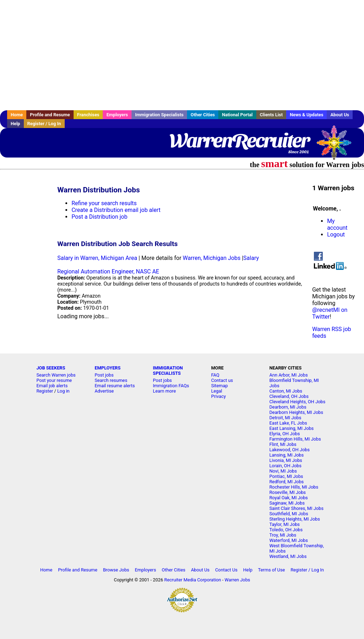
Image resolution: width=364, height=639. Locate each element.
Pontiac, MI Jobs (286, 476)
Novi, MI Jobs (283, 471)
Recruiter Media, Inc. (337, 146)
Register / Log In (44, 124)
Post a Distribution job (99, 217)
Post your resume (54, 380)
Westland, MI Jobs (288, 556)
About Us (340, 115)
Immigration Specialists (159, 115)
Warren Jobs (237, 580)
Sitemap (220, 386)
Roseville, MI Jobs (288, 492)
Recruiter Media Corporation (193, 580)
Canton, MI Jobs (286, 391)
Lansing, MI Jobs (287, 455)
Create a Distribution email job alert (116, 210)
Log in (63, 391)
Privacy (218, 396)
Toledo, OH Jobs (286, 530)
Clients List (271, 115)
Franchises (88, 115)
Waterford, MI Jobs (289, 540)
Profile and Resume (50, 115)
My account (337, 224)
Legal (217, 391)
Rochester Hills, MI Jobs (294, 487)
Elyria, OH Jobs (285, 434)
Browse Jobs (116, 570)
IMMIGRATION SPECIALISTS (168, 371)
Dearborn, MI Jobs (288, 407)
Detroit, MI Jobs (285, 418)
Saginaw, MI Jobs (287, 503)
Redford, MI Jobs (287, 482)
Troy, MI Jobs (283, 535)
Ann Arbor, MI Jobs (289, 375)
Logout (336, 235)
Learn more (164, 391)
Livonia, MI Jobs (286, 460)
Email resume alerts (115, 386)
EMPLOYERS (108, 368)
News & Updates (306, 115)
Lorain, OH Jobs (285, 466)
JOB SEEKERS (51, 368)
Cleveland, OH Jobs (289, 396)
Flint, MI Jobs (283, 444)
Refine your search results (104, 203)
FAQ (215, 375)
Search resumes (111, 380)
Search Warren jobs (56, 375)
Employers (117, 115)
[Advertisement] (182, 55)
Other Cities (203, 115)
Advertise (104, 391)
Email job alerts (52, 386)
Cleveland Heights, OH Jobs (298, 402)
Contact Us (226, 570)
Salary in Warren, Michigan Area (97, 258)
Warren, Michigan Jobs (212, 258)
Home (17, 115)
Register (45, 391)
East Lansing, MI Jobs (292, 428)
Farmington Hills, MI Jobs (295, 439)
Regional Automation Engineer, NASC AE (108, 271)
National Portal (237, 115)
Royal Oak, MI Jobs (289, 498)
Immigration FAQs (171, 386)
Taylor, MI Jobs (285, 524)
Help (15, 124)
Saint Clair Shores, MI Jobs (296, 508)
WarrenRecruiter (239, 140)
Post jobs (104, 375)
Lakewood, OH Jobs (290, 450)
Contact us (222, 380)
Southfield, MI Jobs (289, 514)
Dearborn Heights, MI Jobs (296, 412)
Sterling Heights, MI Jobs (295, 519)
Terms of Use (272, 570)
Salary (251, 258)
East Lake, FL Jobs (288, 423)
